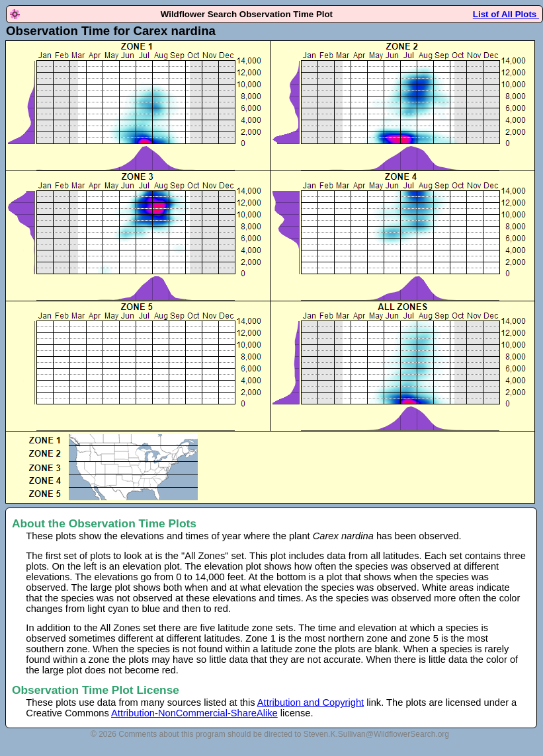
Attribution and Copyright (311, 702)
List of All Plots (506, 14)
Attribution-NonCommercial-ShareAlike (194, 713)
